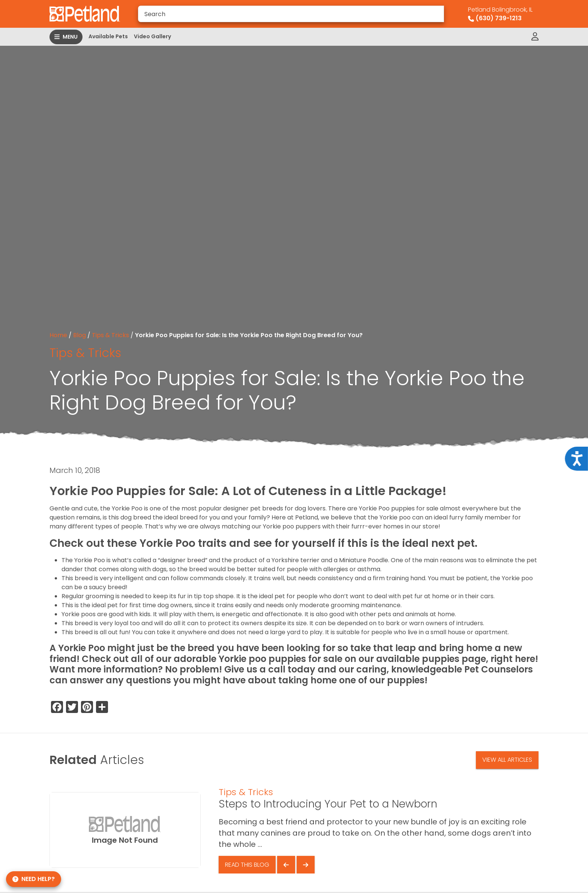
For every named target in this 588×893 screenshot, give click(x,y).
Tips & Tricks (110, 335)
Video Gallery (152, 36)
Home (58, 335)
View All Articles (507, 760)
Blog (79, 335)
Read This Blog (247, 865)
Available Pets (108, 36)
